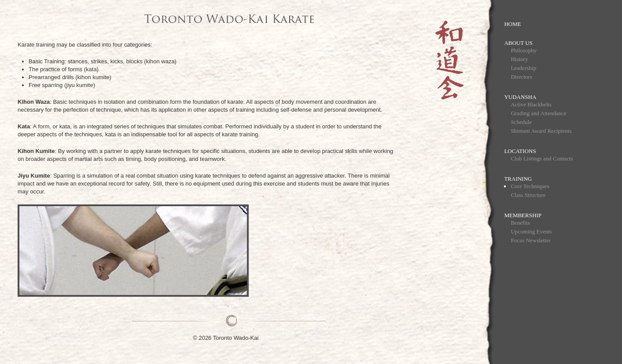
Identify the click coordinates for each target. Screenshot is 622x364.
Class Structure (528, 195)
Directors (521, 77)
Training (518, 179)
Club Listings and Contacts (542, 158)
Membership (523, 215)
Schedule (521, 122)
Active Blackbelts (531, 104)
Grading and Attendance (538, 113)
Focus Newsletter (531, 240)
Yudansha (520, 97)
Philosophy (524, 50)
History (519, 59)
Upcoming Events (531, 231)
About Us (518, 43)
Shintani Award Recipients (541, 131)
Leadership (523, 68)
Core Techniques (530, 186)
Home (512, 24)
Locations (520, 151)
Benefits (520, 223)
